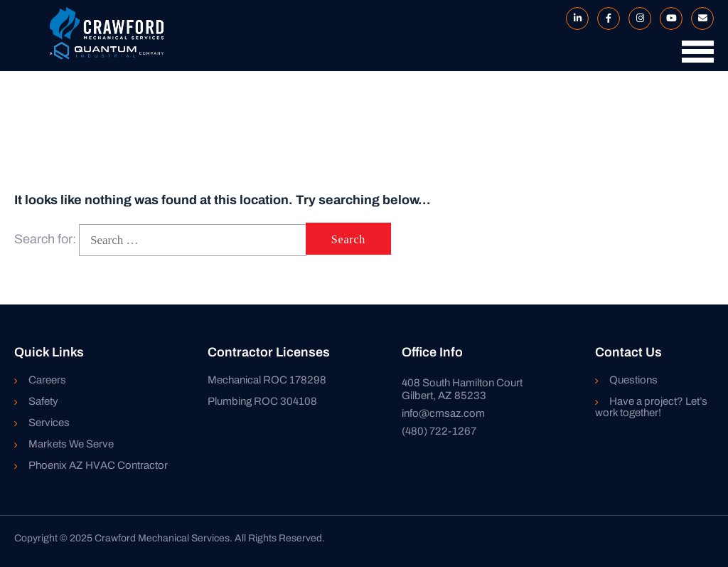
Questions (633, 380)
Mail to (700, 18)
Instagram (637, 18)
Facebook (606, 18)
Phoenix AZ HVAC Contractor (98, 465)
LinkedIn (574, 18)
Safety (43, 401)
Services (49, 423)
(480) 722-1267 (439, 431)
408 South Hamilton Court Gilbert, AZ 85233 (462, 389)
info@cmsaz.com (443, 413)
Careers (47, 380)
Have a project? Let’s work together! (651, 407)
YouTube (668, 18)
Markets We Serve (71, 444)
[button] (694, 58)
